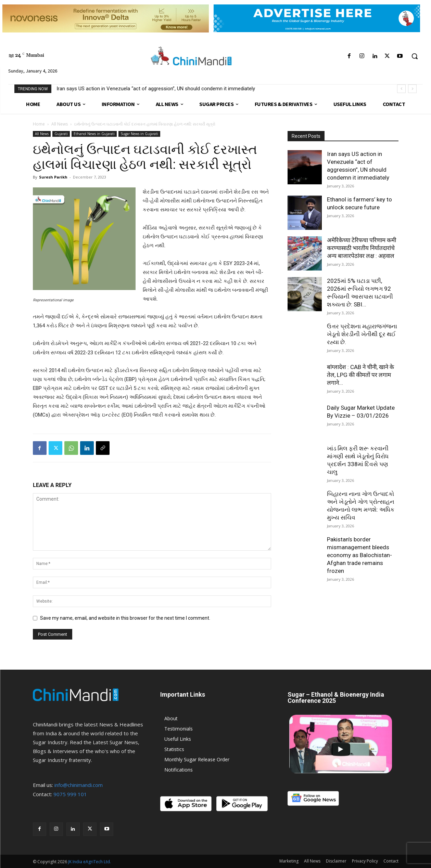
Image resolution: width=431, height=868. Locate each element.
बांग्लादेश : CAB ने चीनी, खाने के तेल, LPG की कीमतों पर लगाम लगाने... (360, 375)
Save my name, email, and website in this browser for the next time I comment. (125, 618)
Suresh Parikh (53, 177)
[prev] (401, 89)
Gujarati (61, 134)
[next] (412, 89)
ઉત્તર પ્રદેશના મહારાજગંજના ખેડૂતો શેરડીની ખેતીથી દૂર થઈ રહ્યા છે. (362, 334)
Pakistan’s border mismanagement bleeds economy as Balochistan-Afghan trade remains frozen (359, 555)
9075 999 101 (70, 794)
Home (39, 124)
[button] (415, 56)
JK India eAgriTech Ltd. (90, 862)
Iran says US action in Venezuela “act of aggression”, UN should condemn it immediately (156, 89)
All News (60, 124)
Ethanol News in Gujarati (94, 134)
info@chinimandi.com (79, 785)
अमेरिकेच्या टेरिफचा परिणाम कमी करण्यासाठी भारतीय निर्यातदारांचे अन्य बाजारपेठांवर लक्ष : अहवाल (362, 248)
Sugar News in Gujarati (139, 134)
